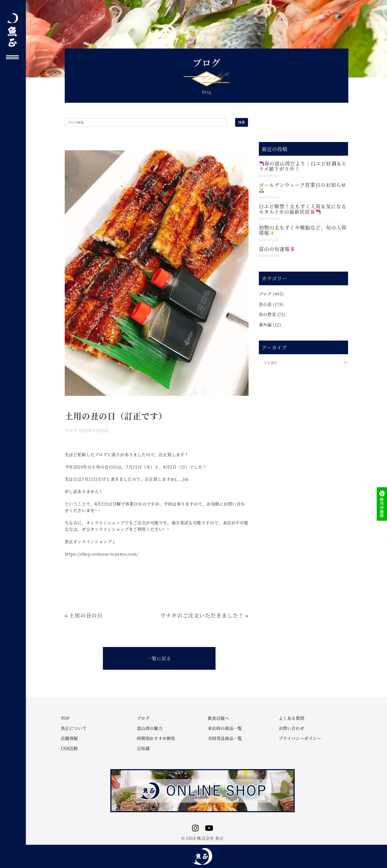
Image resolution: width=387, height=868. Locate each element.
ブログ (71, 431)
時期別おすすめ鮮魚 (156, 738)
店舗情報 (69, 738)
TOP (65, 718)
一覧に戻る (159, 658)
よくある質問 (292, 718)
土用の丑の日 (86, 615)
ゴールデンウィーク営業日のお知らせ (302, 187)
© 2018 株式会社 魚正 (203, 838)
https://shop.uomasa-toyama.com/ (102, 554)
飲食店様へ (219, 718)
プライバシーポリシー (300, 738)
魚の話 (265, 304)
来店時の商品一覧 (225, 728)
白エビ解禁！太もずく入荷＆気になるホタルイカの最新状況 (303, 209)
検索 (242, 122)
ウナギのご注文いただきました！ (202, 615)
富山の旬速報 (277, 249)
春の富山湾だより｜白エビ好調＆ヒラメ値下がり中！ (303, 166)
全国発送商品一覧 (225, 738)
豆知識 (143, 748)
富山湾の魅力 (150, 728)
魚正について (74, 728)
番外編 (265, 325)
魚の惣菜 (267, 314)
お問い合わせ (292, 728)
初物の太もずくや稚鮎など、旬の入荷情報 (303, 230)
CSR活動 (69, 748)
